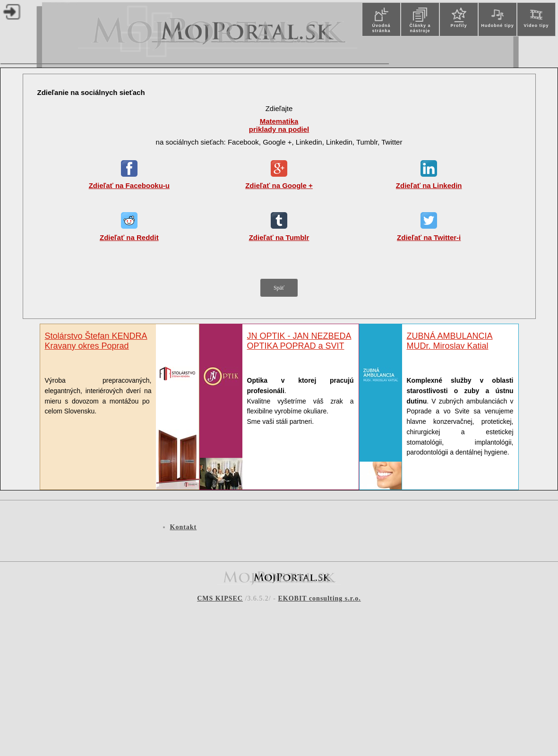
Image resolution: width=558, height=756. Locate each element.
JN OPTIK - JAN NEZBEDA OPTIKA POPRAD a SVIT (299, 341)
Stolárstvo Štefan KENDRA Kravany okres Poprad (96, 341)
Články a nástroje (420, 28)
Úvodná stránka (381, 28)
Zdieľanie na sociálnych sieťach (91, 92)
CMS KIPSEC (220, 598)
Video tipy (537, 26)
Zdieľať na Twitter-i (429, 237)
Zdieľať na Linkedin (429, 185)
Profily (459, 26)
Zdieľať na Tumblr (279, 237)
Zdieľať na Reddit (129, 237)
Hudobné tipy (498, 26)
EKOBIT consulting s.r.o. (319, 598)
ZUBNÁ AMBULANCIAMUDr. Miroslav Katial (450, 341)
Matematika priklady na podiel (279, 125)
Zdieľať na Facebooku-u (129, 185)
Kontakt (184, 527)
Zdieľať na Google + (279, 185)
